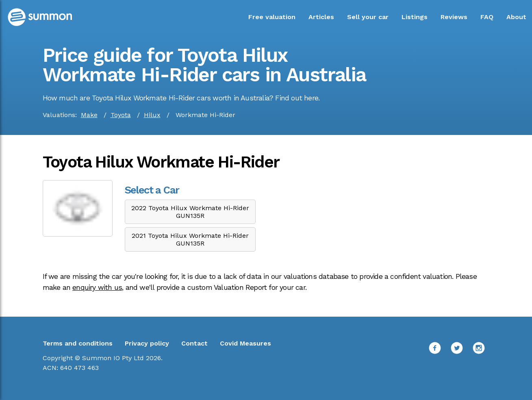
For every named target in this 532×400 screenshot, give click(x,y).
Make (89, 115)
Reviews (454, 17)
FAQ (487, 17)
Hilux (152, 115)
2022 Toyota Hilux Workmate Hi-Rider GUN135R (190, 212)
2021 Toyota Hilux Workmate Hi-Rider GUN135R (190, 239)
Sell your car (368, 17)
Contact (194, 343)
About (516, 17)
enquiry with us (97, 287)
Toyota (121, 115)
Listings (415, 17)
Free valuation (272, 17)
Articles (321, 17)
